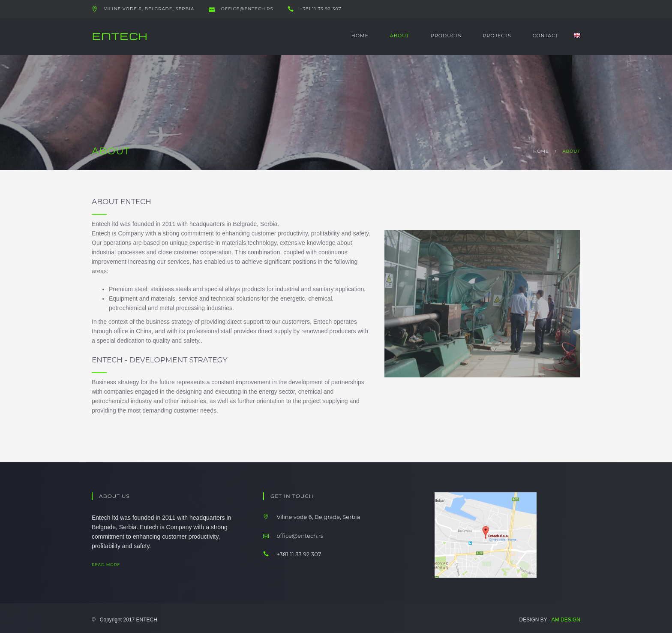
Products (446, 36)
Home (360, 36)
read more (113, 565)
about (571, 151)
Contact (546, 36)
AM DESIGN (566, 620)
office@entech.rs (246, 9)
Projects (497, 36)
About (400, 36)
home (541, 151)
